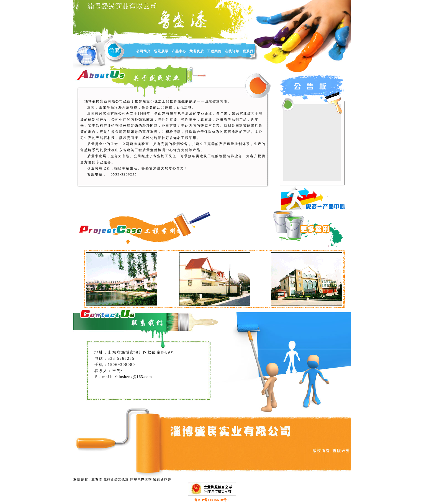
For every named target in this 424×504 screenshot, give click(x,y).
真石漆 (97, 480)
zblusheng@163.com (133, 377)
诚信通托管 (162, 480)
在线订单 (232, 51)
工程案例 (214, 51)
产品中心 (179, 51)
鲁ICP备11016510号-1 (212, 500)
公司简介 (143, 51)
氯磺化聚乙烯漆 (116, 480)
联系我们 (250, 51)
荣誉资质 (197, 51)
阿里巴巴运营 (141, 480)
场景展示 (161, 51)
